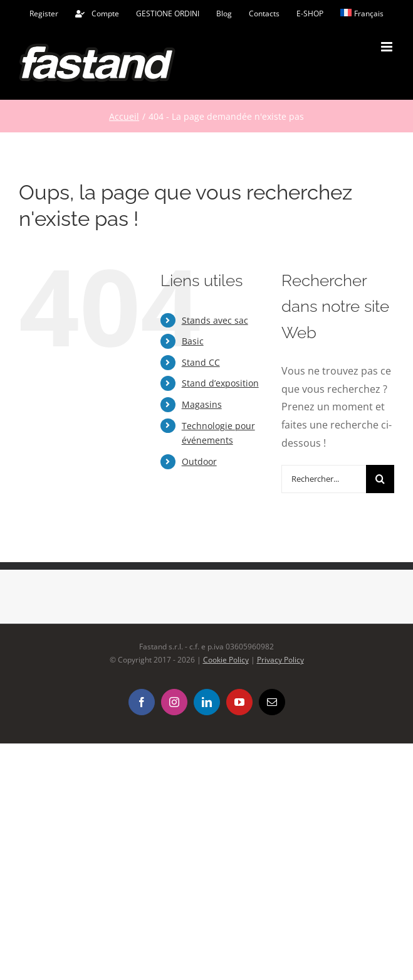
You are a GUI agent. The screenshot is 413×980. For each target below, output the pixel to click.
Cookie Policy (226, 660)
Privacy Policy (280, 660)
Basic (193, 341)
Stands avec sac (215, 320)
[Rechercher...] (324, 479)
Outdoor (199, 461)
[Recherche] (380, 479)
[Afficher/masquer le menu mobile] (388, 47)
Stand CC (201, 362)
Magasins (202, 404)
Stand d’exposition (220, 383)
